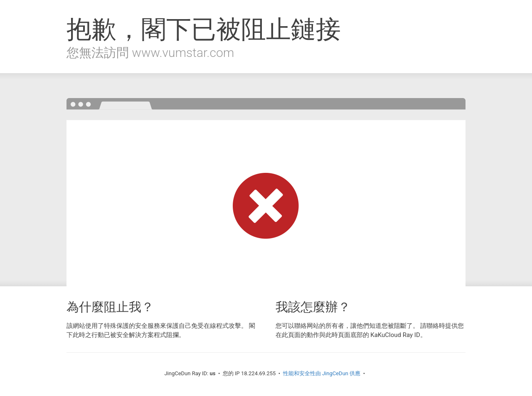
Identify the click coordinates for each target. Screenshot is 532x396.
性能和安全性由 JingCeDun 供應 (322, 373)
